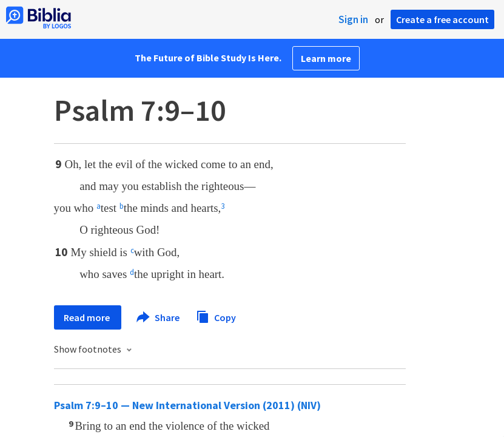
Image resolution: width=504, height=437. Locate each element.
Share (159, 317)
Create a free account (442, 19)
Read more (88, 317)
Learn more (326, 58)
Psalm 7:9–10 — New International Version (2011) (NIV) (187, 405)
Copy (216, 316)
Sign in (353, 19)
